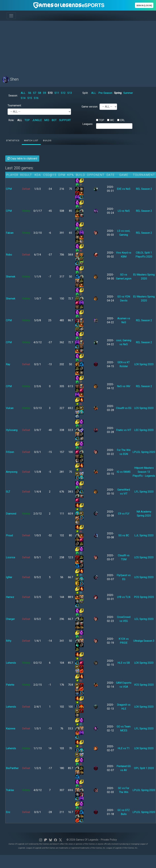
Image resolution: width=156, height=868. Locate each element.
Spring (118, 93)
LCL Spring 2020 (144, 619)
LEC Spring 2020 (144, 430)
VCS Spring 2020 (144, 685)
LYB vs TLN (124, 597)
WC (112, 120)
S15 (30, 98)
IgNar (9, 577)
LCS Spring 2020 (144, 408)
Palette (10, 685)
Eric (8, 812)
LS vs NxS (124, 211)
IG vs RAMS (124, 472)
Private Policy (109, 840)
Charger (10, 619)
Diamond (11, 514)
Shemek (11, 277)
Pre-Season (105, 93)
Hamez (10, 597)
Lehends (11, 663)
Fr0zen (10, 452)
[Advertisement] (63, 47)
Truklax (10, 790)
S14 (23, 98)
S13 (70, 93)
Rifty (9, 641)
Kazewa (11, 729)
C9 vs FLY (124, 514)
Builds (47, 140)
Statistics (13, 140)
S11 (57, 93)
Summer (128, 93)
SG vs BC (124, 535)
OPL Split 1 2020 (144, 768)
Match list (31, 140)
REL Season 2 (144, 189)
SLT (8, 492)
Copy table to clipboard (22, 158)
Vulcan (10, 408)
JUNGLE (37, 120)
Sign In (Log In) (144, 6)
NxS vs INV (124, 386)
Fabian (10, 233)
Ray (8, 364)
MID (47, 120)
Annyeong (12, 472)
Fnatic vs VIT (124, 430)
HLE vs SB (124, 663)
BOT (54, 120)
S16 (36, 98)
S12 (63, 93)
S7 (35, 93)
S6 (30, 93)
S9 (44, 93)
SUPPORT (65, 120)
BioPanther (12, 768)
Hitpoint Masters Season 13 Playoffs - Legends (144, 472)
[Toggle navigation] (11, 16)
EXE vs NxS (124, 189)
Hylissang (12, 430)
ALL (23, 93)
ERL (122, 120)
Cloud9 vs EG (124, 408)
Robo (9, 255)
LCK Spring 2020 (144, 364)
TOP (27, 120)
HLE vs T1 (124, 748)
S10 (50, 93)
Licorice (11, 557)
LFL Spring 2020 (144, 492)
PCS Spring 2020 (144, 597)
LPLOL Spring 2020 (144, 452)
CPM (9, 189)
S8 (40, 93)
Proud (9, 535)
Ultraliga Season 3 (144, 641)
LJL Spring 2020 (144, 535)
